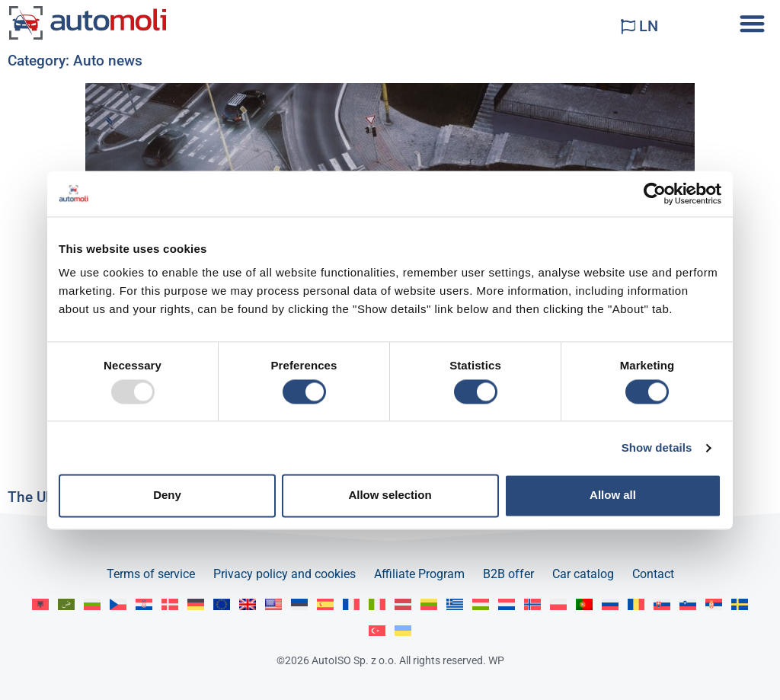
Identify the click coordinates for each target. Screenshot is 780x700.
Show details (657, 447)
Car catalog (583, 574)
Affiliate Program (419, 574)
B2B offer (508, 574)
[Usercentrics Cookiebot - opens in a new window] (655, 193)
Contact (653, 574)
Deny (167, 495)
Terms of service (151, 574)
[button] (752, 23)
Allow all (613, 495)
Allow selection (390, 495)
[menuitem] (40, 604)
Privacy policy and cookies (285, 574)
